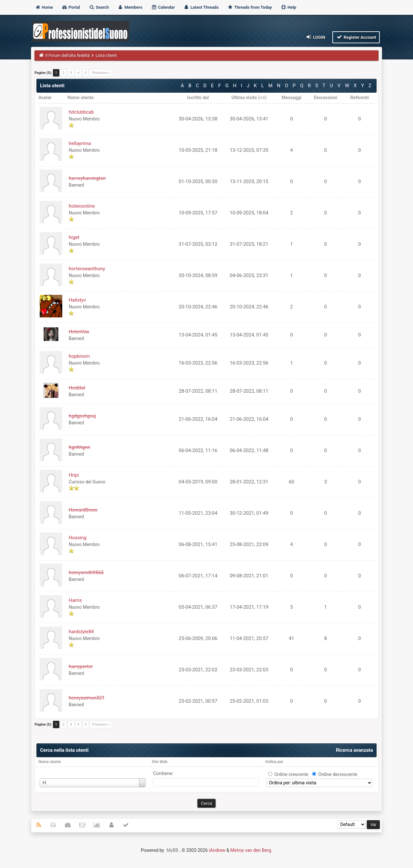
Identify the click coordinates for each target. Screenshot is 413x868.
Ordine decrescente (338, 774)
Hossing (78, 538)
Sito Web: (160, 762)
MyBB (172, 850)
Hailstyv (77, 300)
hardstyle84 (81, 632)
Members (130, 7)
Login (315, 37)
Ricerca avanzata (354, 750)
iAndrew (217, 850)
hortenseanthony (87, 269)
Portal (71, 7)
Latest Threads (201, 7)
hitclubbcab (81, 112)
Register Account (356, 37)
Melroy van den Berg (251, 850)
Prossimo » (101, 73)
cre (262, 98)
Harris (75, 600)
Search (99, 7)
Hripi (74, 475)
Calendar (163, 7)
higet (74, 237)
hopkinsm (79, 356)
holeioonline (82, 206)
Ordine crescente (291, 774)
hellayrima (80, 143)
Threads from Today (250, 7)
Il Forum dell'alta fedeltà (68, 55)
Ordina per (274, 762)
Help (288, 7)
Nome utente (50, 762)
